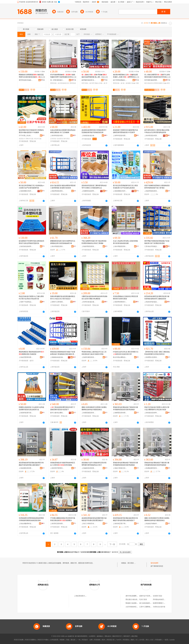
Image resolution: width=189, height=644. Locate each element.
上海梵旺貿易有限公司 (57, 524)
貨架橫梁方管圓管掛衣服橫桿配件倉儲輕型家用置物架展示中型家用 (125, 131)
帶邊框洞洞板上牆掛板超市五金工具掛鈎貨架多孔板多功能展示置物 (94, 353)
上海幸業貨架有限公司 (152, 136)
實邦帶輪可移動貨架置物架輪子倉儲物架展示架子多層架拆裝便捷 (157, 242)
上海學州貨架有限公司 (120, 136)
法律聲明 (92, 636)
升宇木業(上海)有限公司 (26, 136)
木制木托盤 (37, 139)
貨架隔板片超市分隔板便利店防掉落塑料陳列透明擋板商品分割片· (94, 464)
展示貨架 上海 (132, 563)
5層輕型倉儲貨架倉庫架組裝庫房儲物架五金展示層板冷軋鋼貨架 (94, 298)
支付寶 (142, 640)
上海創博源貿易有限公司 (57, 191)
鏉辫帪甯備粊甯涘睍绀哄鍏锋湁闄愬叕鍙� (89, 80)
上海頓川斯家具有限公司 (120, 468)
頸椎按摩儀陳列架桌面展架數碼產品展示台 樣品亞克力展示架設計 (63, 298)
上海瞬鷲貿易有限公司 (120, 413)
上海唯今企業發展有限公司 (57, 302)
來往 (147, 640)
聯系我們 (127, 636)
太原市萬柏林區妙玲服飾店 (135, 607)
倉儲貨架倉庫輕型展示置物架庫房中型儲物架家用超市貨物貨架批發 (94, 131)
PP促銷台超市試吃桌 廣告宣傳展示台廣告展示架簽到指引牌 (126, 353)
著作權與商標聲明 (81, 636)
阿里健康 (158, 640)
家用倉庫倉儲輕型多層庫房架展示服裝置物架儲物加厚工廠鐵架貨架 (157, 298)
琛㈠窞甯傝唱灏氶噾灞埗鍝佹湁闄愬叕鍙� (57, 80)
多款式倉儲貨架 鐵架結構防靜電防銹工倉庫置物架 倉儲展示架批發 (63, 187)
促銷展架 (60, 139)
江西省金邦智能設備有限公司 (152, 246)
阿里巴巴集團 (19, 640)
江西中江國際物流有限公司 (149, 607)
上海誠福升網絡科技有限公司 (152, 524)
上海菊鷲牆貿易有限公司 (89, 413)
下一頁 (112, 544)
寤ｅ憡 (43, 77)
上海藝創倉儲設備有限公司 (57, 357)
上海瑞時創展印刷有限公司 (26, 413)
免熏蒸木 (22, 139)
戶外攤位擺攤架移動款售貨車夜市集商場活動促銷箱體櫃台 (63, 519)
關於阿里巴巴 (117, 636)
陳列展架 (67, 139)
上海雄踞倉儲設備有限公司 (89, 136)
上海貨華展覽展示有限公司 (120, 302)
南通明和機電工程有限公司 (162, 603)
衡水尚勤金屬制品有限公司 (120, 357)
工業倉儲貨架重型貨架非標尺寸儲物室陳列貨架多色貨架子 (63, 408)
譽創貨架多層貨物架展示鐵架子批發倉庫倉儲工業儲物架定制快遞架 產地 (63, 353)
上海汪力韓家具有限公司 (89, 524)
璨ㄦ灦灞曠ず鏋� (129, 83)
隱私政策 (108, 636)
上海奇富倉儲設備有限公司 (89, 302)
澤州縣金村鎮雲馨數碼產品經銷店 (164, 599)
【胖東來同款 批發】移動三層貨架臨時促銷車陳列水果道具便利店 (157, 353)
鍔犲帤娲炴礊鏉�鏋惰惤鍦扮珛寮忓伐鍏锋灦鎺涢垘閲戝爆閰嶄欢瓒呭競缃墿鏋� (63, 76)
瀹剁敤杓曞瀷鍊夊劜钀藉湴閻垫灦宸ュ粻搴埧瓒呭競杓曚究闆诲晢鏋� (126, 76)
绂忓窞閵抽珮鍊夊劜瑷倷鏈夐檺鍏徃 (120, 80)
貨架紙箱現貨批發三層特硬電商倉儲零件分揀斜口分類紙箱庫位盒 (94, 187)
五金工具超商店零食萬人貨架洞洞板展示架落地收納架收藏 (125, 242)
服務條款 (100, 636)
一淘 (79, 640)
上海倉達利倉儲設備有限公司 (152, 302)
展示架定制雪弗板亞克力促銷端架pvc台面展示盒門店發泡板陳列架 (32, 187)
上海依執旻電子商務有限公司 (120, 524)
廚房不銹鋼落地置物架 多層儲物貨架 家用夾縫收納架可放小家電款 (157, 187)
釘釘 (152, 640)
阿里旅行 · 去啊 (87, 640)
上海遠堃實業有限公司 (26, 357)
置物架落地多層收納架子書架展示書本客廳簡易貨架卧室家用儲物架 (125, 408)
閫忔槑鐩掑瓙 (149, 83)
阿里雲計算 (111, 640)
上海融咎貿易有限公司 (89, 468)
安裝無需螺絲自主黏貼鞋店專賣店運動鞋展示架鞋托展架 (125, 298)
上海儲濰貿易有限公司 (26, 468)
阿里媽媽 (97, 640)
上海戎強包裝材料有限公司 (26, 246)
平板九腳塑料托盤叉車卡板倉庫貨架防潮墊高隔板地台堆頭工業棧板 (94, 242)
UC (137, 640)
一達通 (166, 640)
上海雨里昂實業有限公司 (57, 468)
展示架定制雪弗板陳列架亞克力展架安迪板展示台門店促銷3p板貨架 (125, 187)
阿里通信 (126, 640)
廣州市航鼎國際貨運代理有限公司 (137, 596)
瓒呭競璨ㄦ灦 (55, 83)
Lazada (172, 640)
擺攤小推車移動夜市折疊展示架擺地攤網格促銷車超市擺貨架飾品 (94, 408)
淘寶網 (62, 640)
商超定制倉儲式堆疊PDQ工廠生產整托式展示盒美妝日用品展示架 (31, 298)
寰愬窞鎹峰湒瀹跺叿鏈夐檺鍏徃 (26, 80)
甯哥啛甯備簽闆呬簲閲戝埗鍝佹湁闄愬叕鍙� (152, 80)
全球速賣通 (54, 640)
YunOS (119, 640)
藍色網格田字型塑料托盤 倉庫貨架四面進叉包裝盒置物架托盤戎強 (31, 242)
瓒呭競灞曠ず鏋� (160, 83)
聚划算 (73, 640)
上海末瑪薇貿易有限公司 (57, 246)
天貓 (67, 640)
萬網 (132, 640)
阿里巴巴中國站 (43, 640)
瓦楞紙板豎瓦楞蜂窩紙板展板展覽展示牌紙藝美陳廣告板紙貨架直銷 (31, 519)
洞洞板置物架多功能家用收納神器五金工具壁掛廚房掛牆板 (63, 464)
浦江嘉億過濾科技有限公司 (149, 603)
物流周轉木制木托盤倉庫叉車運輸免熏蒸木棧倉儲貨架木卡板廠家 (31, 131)
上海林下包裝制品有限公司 (26, 302)
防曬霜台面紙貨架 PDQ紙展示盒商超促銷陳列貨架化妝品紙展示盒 (31, 408)
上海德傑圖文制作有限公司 (26, 191)
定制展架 (53, 139)
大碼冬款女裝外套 (159, 607)
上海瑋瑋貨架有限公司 (57, 136)
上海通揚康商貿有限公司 (152, 468)
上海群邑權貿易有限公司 (89, 357)
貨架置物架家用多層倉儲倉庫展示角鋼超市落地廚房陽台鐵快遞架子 (31, 464)
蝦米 (104, 640)
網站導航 (135, 636)
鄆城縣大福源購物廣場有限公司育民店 (139, 603)
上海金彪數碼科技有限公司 (26, 524)
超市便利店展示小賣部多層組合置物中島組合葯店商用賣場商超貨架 (157, 131)
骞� (43, 80)
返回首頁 (115, 552)
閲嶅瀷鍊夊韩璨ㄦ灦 (98, 83)
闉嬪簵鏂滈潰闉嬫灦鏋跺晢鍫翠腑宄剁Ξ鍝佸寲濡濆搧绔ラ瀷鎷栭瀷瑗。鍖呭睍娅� (32, 76)
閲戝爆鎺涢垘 (65, 83)
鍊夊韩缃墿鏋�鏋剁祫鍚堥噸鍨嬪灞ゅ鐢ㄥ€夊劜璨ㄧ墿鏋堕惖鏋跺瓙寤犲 (94, 76)
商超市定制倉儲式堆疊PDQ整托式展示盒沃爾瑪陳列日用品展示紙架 (157, 408)
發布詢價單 (154, 563)
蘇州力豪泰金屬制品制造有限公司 (57, 413)
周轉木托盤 (29, 139)
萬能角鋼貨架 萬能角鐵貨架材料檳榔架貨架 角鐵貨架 (31, 353)
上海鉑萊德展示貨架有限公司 (84, 596)
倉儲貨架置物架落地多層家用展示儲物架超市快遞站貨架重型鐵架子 (94, 519)
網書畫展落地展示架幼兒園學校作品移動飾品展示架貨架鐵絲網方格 (63, 242)
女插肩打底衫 (157, 596)
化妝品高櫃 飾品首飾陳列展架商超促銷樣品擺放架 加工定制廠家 (63, 131)
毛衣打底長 (143, 599)
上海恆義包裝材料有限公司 (152, 413)
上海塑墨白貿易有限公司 (152, 357)
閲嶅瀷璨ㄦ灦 (86, 83)
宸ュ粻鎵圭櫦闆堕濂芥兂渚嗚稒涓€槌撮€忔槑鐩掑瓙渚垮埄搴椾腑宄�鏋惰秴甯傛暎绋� (157, 76)
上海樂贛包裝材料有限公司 (89, 191)
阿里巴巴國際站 (30, 640)
